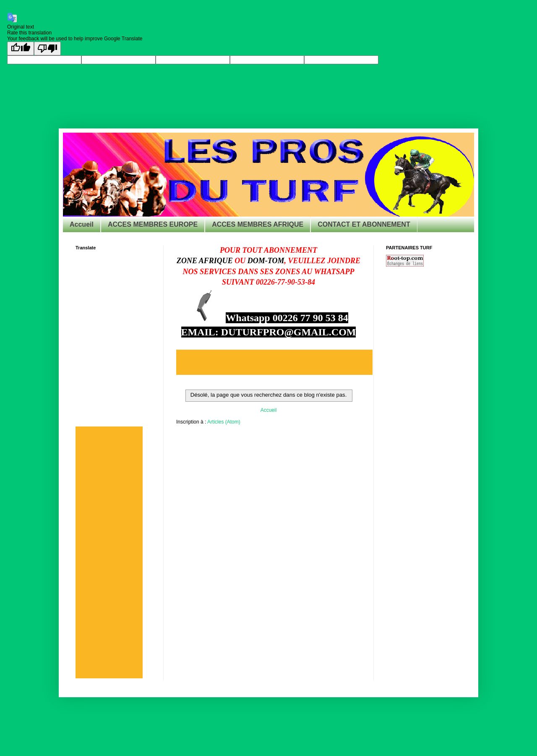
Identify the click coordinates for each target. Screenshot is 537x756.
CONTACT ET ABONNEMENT (364, 224)
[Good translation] (21, 48)
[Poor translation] (47, 48)
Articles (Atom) (224, 422)
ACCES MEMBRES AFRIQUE (258, 224)
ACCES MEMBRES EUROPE (153, 224)
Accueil (82, 224)
